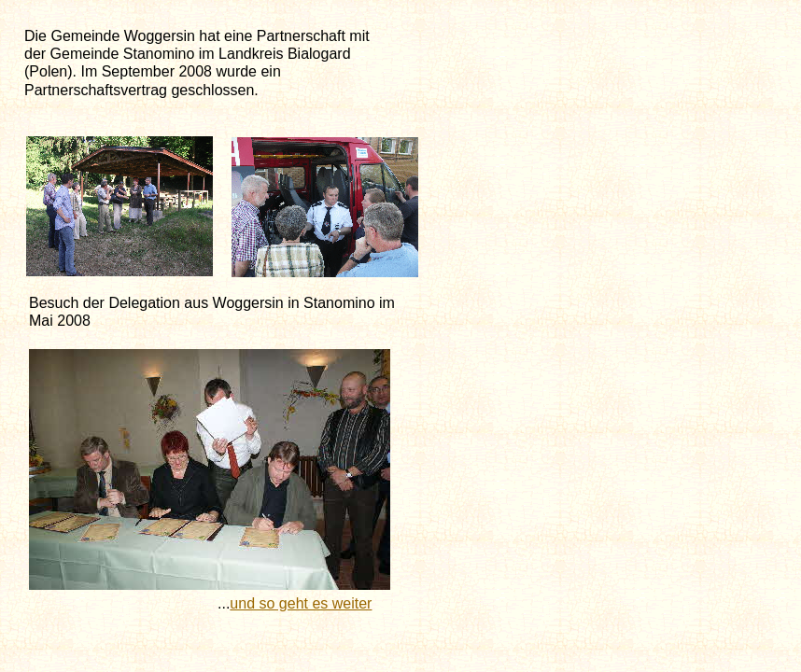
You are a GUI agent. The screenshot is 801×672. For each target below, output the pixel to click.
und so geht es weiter (301, 603)
